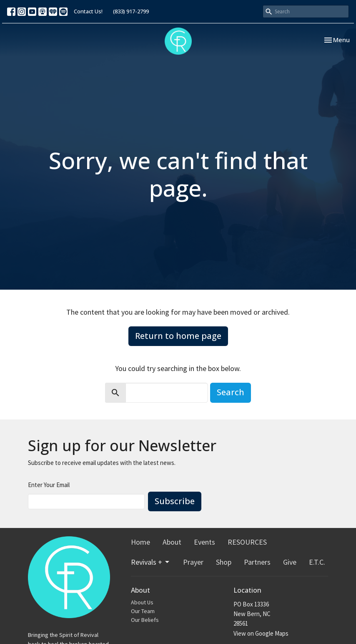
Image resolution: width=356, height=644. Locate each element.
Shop (224, 562)
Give (290, 562)
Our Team (143, 611)
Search (231, 392)
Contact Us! (88, 11)
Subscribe (175, 501)
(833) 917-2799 (131, 11)
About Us (142, 602)
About (172, 542)
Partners (257, 562)
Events (204, 542)
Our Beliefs (145, 620)
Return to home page (178, 336)
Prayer (193, 562)
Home (140, 542)
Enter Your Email (49, 485)
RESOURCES (247, 542)
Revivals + (151, 562)
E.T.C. (317, 562)
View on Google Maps (261, 633)
